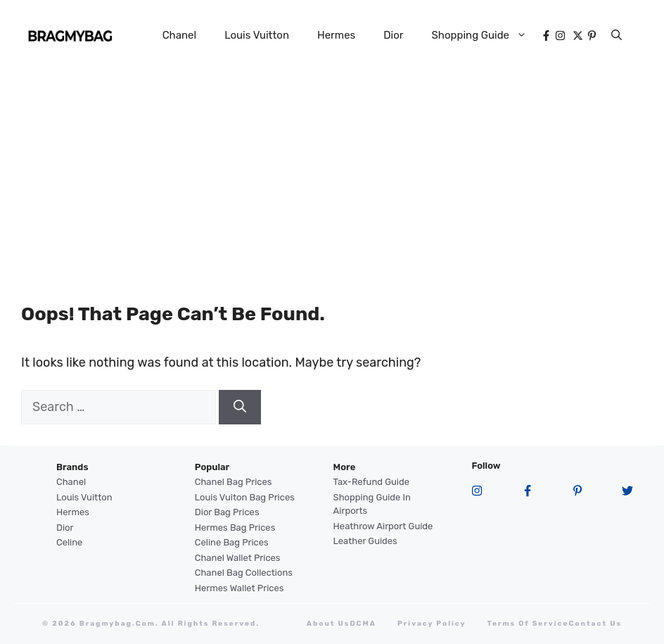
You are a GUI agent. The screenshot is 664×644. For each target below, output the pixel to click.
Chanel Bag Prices (234, 482)
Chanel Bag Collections (244, 573)
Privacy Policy (432, 624)
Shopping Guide (486, 35)
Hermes (336, 35)
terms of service (528, 624)
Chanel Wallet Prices (238, 558)
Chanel (180, 35)
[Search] (240, 407)
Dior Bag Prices (227, 512)
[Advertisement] (332, 176)
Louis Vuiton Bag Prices (245, 497)
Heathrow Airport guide (383, 526)
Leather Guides (365, 541)
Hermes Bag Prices (235, 528)
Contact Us (595, 624)
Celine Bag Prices (232, 542)
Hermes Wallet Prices (240, 588)
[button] (617, 35)
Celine (69, 542)
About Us (328, 624)
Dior (393, 35)
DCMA (363, 624)
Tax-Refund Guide (371, 482)
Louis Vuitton (257, 35)
